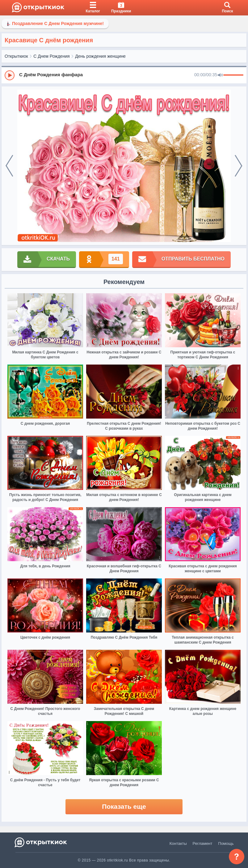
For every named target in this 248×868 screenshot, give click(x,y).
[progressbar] (233, 75)
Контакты (178, 843)
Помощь (226, 843)
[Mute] (220, 75)
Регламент (203, 843)
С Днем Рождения (51, 56)
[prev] (9, 166)
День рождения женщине (100, 56)
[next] (239, 166)
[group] (124, 75)
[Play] (10, 75)
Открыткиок (16, 56)
